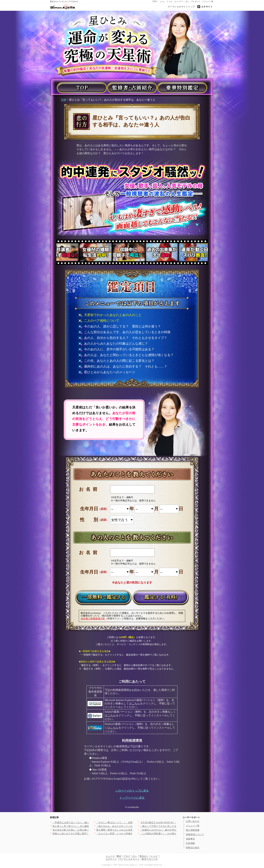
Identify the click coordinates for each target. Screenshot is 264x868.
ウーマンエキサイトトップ (181, 7)
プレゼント (196, 1)
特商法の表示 (193, 848)
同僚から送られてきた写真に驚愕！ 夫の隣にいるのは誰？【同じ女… (88, 834)
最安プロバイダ (150, 859)
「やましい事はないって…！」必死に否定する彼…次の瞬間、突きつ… (133, 822)
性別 (94, 520)
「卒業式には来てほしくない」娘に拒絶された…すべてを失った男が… (89, 822)
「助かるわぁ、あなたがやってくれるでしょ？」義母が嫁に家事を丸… (133, 826)
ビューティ (179, 1)
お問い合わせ (193, 821)
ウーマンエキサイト (129, 859)
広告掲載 (190, 843)
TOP (64, 100)
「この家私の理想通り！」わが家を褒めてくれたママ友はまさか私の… (177, 834)
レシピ (170, 1)
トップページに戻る (132, 798)
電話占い (144, 856)
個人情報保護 (193, 830)
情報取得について (195, 834)
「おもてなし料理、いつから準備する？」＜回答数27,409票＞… (129, 834)
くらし (162, 1)
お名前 (89, 489)
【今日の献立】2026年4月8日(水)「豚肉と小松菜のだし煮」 (171, 822)
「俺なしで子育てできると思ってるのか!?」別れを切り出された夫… (175, 826)
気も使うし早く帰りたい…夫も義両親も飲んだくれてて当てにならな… (89, 826)
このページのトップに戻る (132, 791)
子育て (155, 1)
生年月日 (89, 509)
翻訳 (119, 856)
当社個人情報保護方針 (93, 619)
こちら (136, 703)
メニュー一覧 (208, 1)
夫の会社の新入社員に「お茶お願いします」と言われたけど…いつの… (89, 830)
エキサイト (207, 7)
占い (187, 1)
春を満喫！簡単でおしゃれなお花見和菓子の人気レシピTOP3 (128, 830)
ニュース (110, 856)
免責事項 (190, 839)
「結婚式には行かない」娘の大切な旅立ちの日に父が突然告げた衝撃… (177, 830)
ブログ (127, 856)
